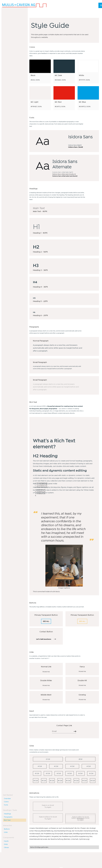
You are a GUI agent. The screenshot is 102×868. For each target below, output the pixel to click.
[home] (24, 5)
